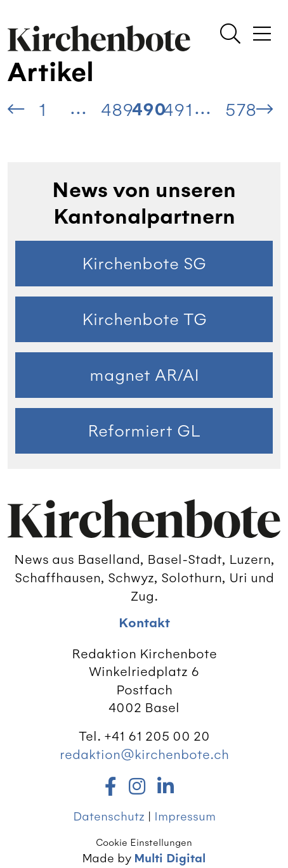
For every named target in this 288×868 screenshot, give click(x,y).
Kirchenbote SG (144, 264)
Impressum (185, 816)
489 (117, 110)
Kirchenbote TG (144, 319)
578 (241, 110)
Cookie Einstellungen (144, 843)
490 (148, 110)
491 (178, 110)
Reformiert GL (144, 431)
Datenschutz (109, 816)
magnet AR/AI (144, 375)
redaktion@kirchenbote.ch (144, 754)
